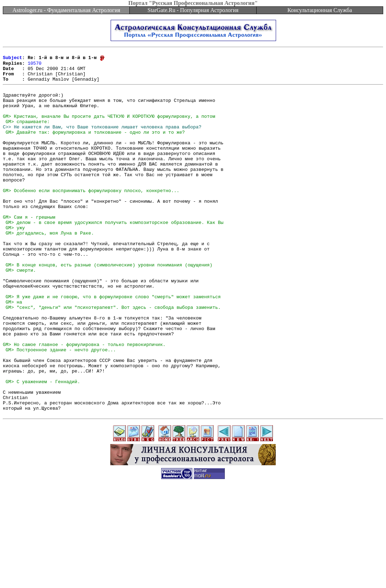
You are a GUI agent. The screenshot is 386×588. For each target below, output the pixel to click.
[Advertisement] (193, 572)
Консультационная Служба (320, 10)
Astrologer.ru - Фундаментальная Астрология (66, 10)
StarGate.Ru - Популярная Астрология (193, 10)
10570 (34, 66)
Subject (13, 59)
